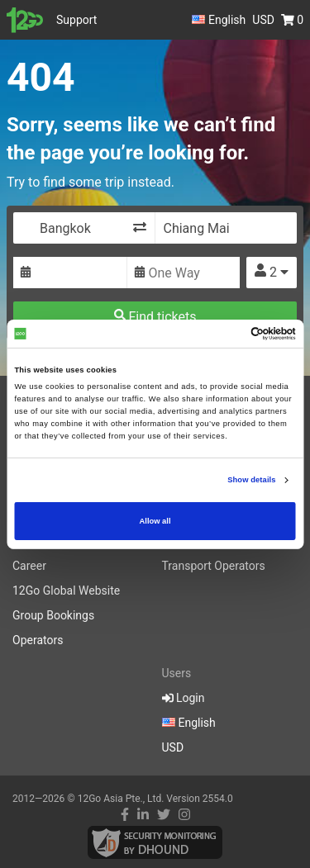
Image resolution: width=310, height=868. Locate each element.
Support (76, 20)
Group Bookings (53, 615)
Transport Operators (214, 566)
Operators (38, 640)
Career (29, 566)
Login (184, 698)
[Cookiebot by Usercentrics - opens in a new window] (224, 334)
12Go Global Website (66, 591)
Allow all (155, 521)
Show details (251, 480)
